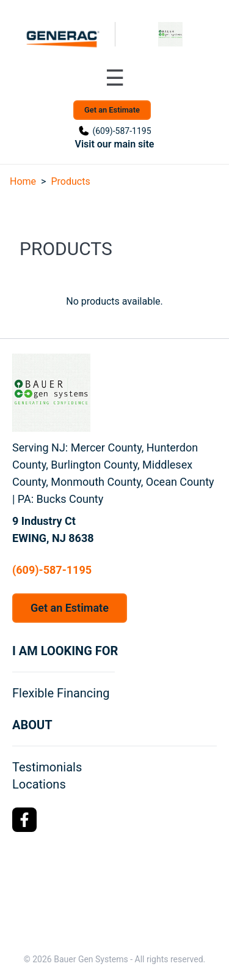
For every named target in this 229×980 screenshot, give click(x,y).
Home (23, 181)
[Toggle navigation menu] (115, 78)
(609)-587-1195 (122, 131)
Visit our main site (115, 144)
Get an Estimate (112, 110)
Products (70, 181)
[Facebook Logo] (24, 820)
